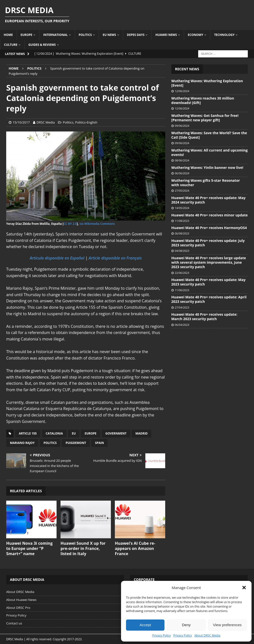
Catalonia (54, 433)
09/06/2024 (182, 126)
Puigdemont (76, 443)
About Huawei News (21, 600)
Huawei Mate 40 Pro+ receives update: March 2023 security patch (204, 317)
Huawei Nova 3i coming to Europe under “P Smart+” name (29, 548)
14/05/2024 (182, 208)
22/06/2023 (182, 273)
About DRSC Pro (18, 608)
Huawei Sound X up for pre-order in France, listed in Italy (83, 548)
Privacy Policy (162, 635)
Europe (27, 35)
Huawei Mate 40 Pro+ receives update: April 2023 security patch (209, 299)
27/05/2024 (182, 191)
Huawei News (166, 35)
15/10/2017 (21, 122)
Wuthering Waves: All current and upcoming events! (210, 152)
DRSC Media (46, 122)
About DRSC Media (207, 635)
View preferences (227, 625)
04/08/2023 (182, 251)
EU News (109, 35)
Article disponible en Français (115, 258)
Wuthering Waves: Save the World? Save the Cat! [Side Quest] (209, 135)
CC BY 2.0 (70, 224)
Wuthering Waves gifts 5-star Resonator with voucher (206, 183)
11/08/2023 (182, 221)
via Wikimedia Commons (97, 224)
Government (116, 433)
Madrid (142, 433)
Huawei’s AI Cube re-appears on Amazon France (135, 548)
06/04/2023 (182, 325)
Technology (224, 35)
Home (8, 35)
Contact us (14, 623)
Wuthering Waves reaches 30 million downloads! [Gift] (203, 100)
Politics (85, 35)
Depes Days (136, 35)
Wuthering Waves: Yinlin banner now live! (207, 167)
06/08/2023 (182, 233)
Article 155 (28, 433)
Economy (195, 35)
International (55, 35)
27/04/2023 (182, 307)
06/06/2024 (182, 173)
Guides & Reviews (42, 45)
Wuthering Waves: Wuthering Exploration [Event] (207, 83)
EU (74, 433)
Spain (99, 443)
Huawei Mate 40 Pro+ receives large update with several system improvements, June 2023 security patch (209, 262)
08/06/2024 (182, 160)
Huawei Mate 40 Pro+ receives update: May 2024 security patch (208, 200)
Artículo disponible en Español (57, 258)
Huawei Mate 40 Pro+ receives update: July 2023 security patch (208, 243)
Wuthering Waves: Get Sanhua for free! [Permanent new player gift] (205, 118)
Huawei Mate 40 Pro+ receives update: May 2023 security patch (208, 282)
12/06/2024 (182, 91)
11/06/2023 (182, 290)
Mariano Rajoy (22, 443)
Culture (11, 45)
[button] (244, 588)
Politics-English (86, 122)
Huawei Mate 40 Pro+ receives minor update (210, 215)
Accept (145, 625)
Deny (186, 625)
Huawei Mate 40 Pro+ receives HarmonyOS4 (209, 228)
